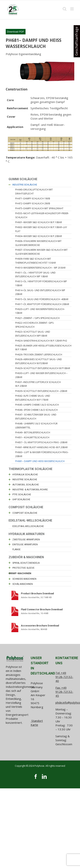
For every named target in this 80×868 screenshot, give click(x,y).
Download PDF (16, 32)
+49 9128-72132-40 (64, 677)
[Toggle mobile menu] (72, 9)
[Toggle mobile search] (65, 9)
